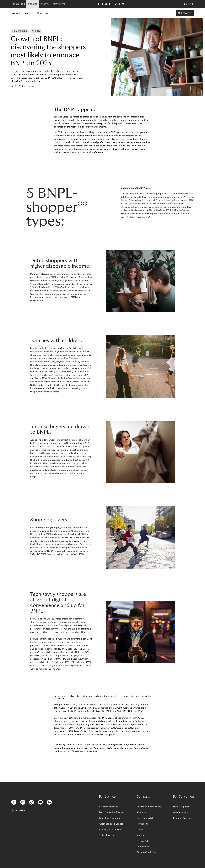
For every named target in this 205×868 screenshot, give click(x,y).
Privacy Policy (144, 841)
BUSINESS (33, 4)
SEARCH (188, 4)
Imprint (140, 835)
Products (16, 13)
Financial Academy (183, 818)
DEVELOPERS (59, 4)
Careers (140, 830)
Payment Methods (109, 807)
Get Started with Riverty (149, 807)
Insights (29, 13)
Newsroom (142, 824)
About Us (141, 812)
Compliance (143, 847)
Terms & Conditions (147, 852)
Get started (185, 13)
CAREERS (45, 4)
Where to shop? (181, 812)
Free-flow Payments (109, 818)
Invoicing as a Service (110, 830)
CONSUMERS (19, 4)
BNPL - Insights (20, 31)
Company (43, 13)
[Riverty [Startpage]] (110, 4)
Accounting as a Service (111, 824)
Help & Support (181, 807)
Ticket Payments (108, 835)
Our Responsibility (146, 818)
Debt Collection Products (112, 812)
